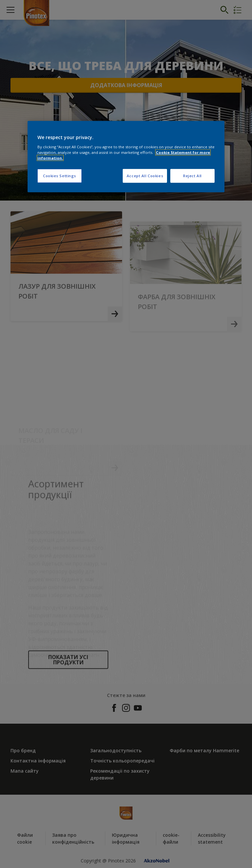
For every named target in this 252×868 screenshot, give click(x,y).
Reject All (192, 176)
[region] (126, 157)
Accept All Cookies (145, 176)
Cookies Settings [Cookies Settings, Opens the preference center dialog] (60, 176)
